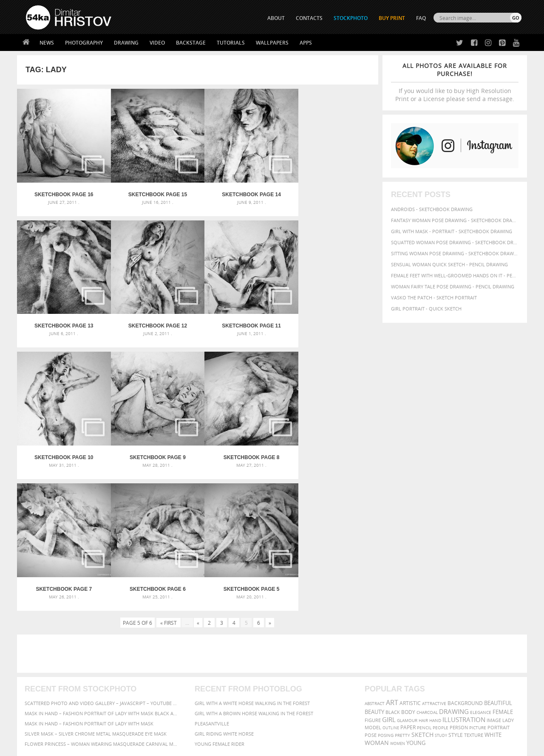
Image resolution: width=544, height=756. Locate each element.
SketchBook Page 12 (62, 319)
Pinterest (293, 688)
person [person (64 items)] (459, 586)
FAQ (421, 18)
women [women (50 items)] (398, 602)
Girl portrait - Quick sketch (426, 309)
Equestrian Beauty (115, 727)
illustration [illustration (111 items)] (464, 578)
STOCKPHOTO (351, 18)
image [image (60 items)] (494, 578)
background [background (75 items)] (465, 561)
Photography (84, 43)
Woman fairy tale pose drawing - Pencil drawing (453, 286)
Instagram (294, 677)
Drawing (126, 43)
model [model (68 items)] (373, 585)
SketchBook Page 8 (62, 447)
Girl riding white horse (224, 592)
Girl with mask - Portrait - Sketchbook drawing (452, 231)
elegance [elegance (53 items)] (481, 571)
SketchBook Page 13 (333, 191)
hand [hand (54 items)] (435, 579)
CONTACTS (309, 18)
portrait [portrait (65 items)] (499, 585)
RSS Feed (203, 727)
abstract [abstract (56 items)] (375, 561)
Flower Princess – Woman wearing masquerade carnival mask (102, 602)
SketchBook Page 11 (153, 319)
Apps (306, 43)
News (47, 43)
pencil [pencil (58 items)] (424, 586)
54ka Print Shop (45, 654)
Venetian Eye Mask (165, 727)
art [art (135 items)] (392, 561)
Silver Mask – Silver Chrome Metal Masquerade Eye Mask (96, 592)
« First (169, 481)
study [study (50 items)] (441, 594)
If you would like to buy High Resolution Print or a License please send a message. (455, 82)
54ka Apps (37, 697)
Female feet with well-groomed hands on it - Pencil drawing (455, 275)
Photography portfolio (57, 676)
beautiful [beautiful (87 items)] (498, 561)
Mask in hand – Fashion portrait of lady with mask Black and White (102, 571)
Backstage (191, 43)
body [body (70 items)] (408, 570)
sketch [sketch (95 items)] (422, 593)
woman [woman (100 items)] (377, 601)
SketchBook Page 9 (333, 319)
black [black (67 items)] (393, 570)
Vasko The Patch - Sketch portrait (434, 298)
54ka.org (96, 746)
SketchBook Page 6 (243, 447)
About (157, 654)
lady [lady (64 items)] (508, 578)
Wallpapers (272, 43)
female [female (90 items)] (503, 570)
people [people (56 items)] (441, 586)
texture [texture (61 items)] (474, 593)
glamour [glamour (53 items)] (407, 579)
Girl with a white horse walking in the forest (252, 561)
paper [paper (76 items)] (408, 585)
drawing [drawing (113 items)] (454, 570)
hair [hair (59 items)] (423, 578)
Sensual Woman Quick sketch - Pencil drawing (449, 264)
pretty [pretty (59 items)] (402, 593)
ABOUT (276, 18)
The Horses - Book (48, 686)
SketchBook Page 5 (333, 447)
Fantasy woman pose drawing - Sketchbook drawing (455, 220)
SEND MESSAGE (447, 671)
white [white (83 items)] (493, 593)
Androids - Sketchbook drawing (432, 209)
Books (157, 676)
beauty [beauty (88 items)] (374, 570)
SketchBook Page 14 (243, 191)
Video (157, 43)
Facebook (293, 666)
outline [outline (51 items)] (391, 586)
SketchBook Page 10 (243, 319)
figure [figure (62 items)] (373, 578)
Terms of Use (143, 746)
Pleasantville (212, 582)
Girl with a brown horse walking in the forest (254, 571)
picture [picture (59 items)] (478, 586)
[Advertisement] (274, 512)
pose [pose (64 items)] (371, 593)
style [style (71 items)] (456, 593)
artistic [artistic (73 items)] (410, 561)
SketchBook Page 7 (153, 447)
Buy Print (392, 18)
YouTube (292, 699)
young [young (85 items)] (416, 601)
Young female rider (220, 602)
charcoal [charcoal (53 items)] (427, 571)
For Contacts (166, 697)
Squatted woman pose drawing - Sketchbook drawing (455, 242)
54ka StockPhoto (47, 665)
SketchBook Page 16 (62, 191)
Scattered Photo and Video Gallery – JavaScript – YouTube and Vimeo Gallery (102, 561)
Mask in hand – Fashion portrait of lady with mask (89, 582)
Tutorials (231, 43)
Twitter (291, 655)
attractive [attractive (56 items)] (434, 561)
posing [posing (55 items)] (386, 594)
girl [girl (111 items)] (389, 578)
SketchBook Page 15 (153, 191)
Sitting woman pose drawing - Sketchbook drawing (455, 253)
